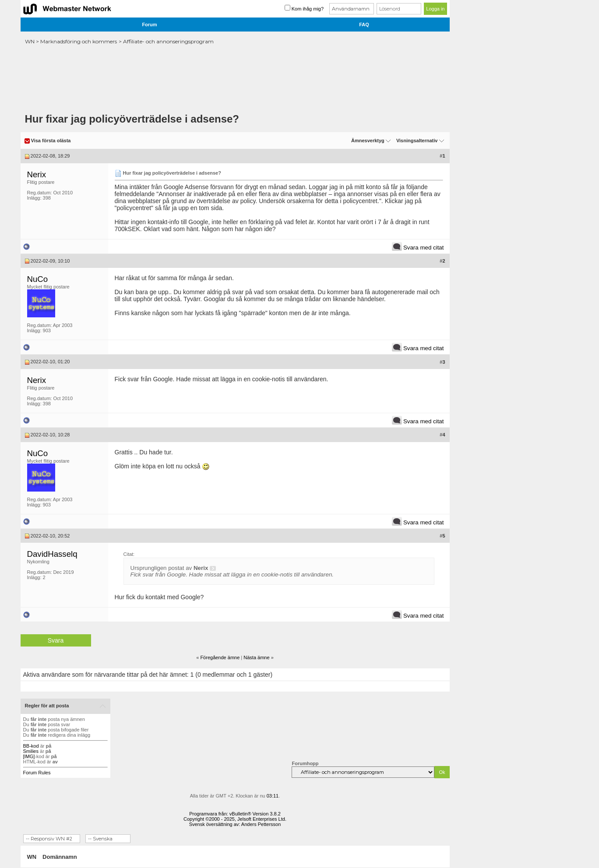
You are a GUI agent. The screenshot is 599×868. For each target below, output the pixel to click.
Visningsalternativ (417, 141)
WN (30, 41)
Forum (149, 25)
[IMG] (29, 756)
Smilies (31, 751)
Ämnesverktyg (368, 141)
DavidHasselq (52, 554)
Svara (56, 640)
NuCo (38, 279)
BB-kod (31, 746)
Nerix (37, 174)
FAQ (364, 25)
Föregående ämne (220, 657)
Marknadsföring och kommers (79, 41)
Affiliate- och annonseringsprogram (168, 41)
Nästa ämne (256, 657)
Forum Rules (37, 773)
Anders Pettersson (261, 824)
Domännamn (60, 857)
